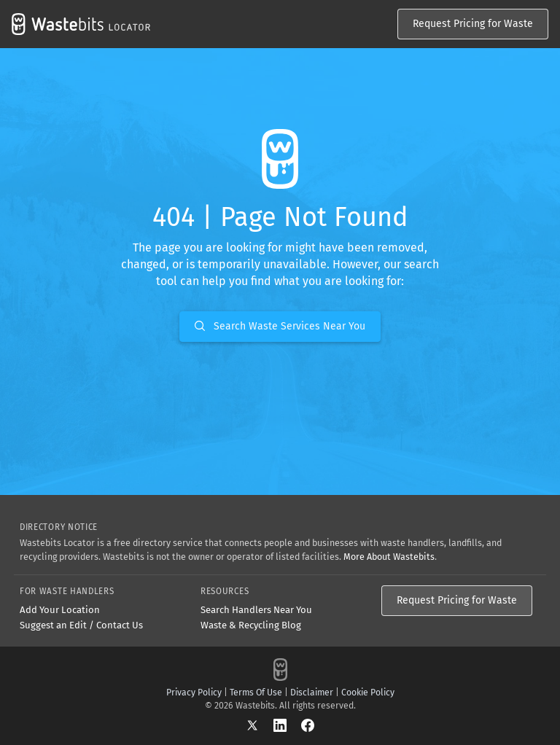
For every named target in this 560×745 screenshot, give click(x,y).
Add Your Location (60, 610)
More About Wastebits (389, 557)
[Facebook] (308, 725)
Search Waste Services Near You (280, 326)
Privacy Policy (194, 693)
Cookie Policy (368, 693)
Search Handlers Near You (256, 610)
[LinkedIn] (287, 725)
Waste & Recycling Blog (251, 625)
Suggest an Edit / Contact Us (81, 625)
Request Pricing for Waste (473, 24)
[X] (260, 725)
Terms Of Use (256, 693)
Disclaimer (312, 693)
